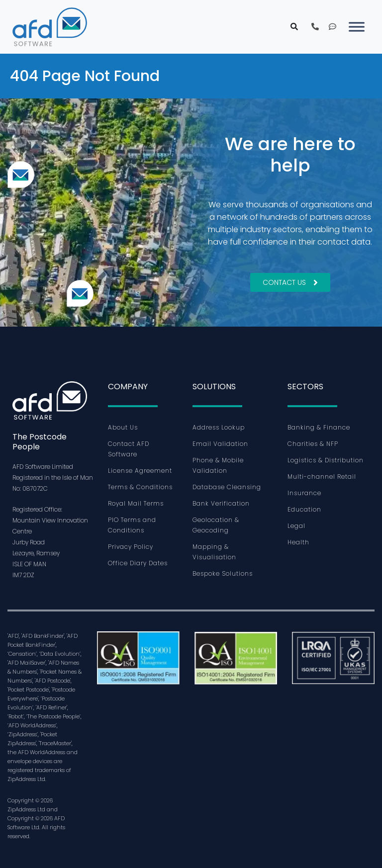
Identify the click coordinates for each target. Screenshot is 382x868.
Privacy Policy (131, 547)
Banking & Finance (319, 427)
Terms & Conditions (140, 487)
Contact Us (290, 282)
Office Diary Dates (138, 563)
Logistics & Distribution (326, 460)
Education (304, 509)
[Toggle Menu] (357, 27)
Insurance (304, 493)
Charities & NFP (313, 444)
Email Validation (220, 444)
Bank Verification (221, 503)
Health (298, 542)
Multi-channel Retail (322, 477)
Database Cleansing (227, 487)
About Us (123, 427)
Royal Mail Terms (136, 503)
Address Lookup (219, 427)
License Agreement (140, 471)
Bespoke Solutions (223, 573)
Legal (296, 526)
